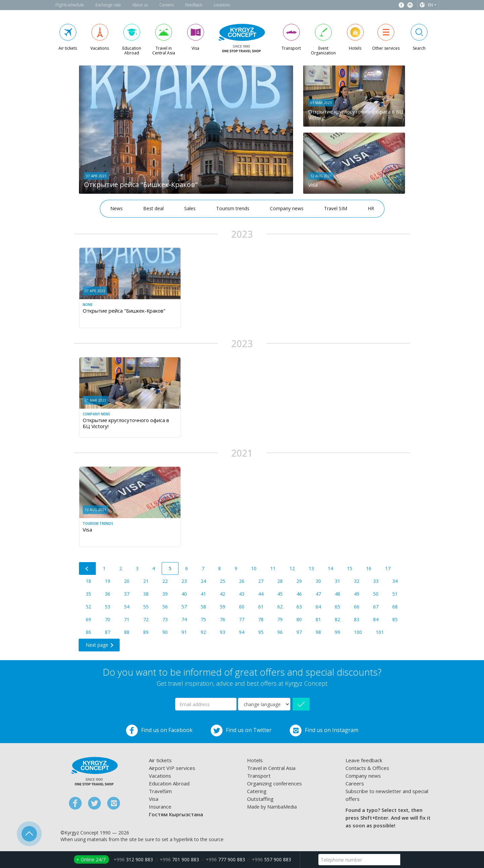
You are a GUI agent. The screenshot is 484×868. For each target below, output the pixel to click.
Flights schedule (70, 5)
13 (311, 568)
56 (165, 607)
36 (108, 594)
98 (318, 632)
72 (146, 619)
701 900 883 (179, 859)
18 (88, 581)
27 (261, 581)
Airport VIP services (172, 768)
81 (318, 619)
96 (280, 632)
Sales (190, 208)
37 (127, 594)
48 (337, 594)
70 (108, 619)
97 (299, 632)
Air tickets (160, 760)
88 (127, 632)
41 (203, 594)
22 (165, 581)
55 (146, 607)
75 (203, 619)
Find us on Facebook (159, 730)
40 (184, 594)
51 (395, 594)
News (116, 208)
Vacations (160, 776)
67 (376, 607)
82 (337, 619)
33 (376, 581)
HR (371, 208)
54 (127, 607)
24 (203, 581)
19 (108, 581)
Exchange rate (108, 5)
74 (184, 619)
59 (223, 607)
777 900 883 (225, 859)
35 (88, 594)
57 (184, 607)
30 (318, 581)
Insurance (160, 807)
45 (280, 594)
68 (395, 607)
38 (146, 594)
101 (380, 632)
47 (318, 594)
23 (184, 581)
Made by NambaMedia (272, 807)
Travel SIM (336, 208)
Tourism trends (233, 208)
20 (127, 581)
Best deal (153, 208)
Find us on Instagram (324, 730)
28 (280, 581)
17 (388, 568)
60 (242, 607)
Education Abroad (169, 783)
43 (242, 594)
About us (140, 5)
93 (223, 632)
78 (261, 619)
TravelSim (160, 791)
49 (357, 594)
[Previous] (88, 568)
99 (337, 632)
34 (395, 581)
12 (292, 568)
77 (242, 619)
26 (242, 581)
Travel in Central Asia (271, 768)
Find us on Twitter (241, 730)
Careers (167, 5)
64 (318, 607)
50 (376, 594)
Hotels (255, 760)
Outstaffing (260, 799)
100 (358, 632)
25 (223, 581)
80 (299, 619)
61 (261, 607)
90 (165, 632)
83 (357, 619)
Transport (259, 776)
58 (203, 607)
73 (165, 619)
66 (357, 607)
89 (146, 632)
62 (280, 607)
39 (165, 594)
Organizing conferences (274, 783)
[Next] (99, 645)
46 (299, 594)
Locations (222, 5)
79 (280, 619)
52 (88, 607)
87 (108, 632)
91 (184, 632)
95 (261, 632)
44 (261, 594)
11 (273, 568)
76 (223, 619)
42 (223, 594)
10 (254, 568)
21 (146, 581)
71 (127, 619)
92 (203, 632)
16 (369, 568)
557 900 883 (271, 859)
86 (88, 632)
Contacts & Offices (367, 768)
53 (108, 607)
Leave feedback (364, 760)
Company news (287, 208)
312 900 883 (133, 859)
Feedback (194, 5)
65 (337, 607)
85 (395, 619)
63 (299, 607)
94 (242, 632)
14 (330, 568)
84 (376, 619)
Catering (257, 791)
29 (299, 581)
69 (88, 619)
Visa (154, 799)
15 (350, 568)
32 (357, 581)
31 (337, 581)
